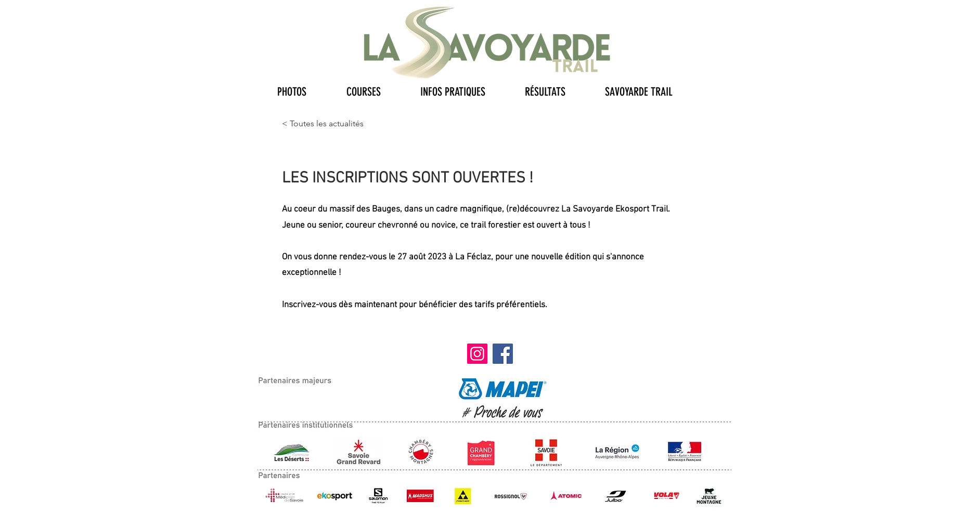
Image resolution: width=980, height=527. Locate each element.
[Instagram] (477, 354)
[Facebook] (503, 354)
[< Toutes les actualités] (323, 124)
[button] (304, 89)
